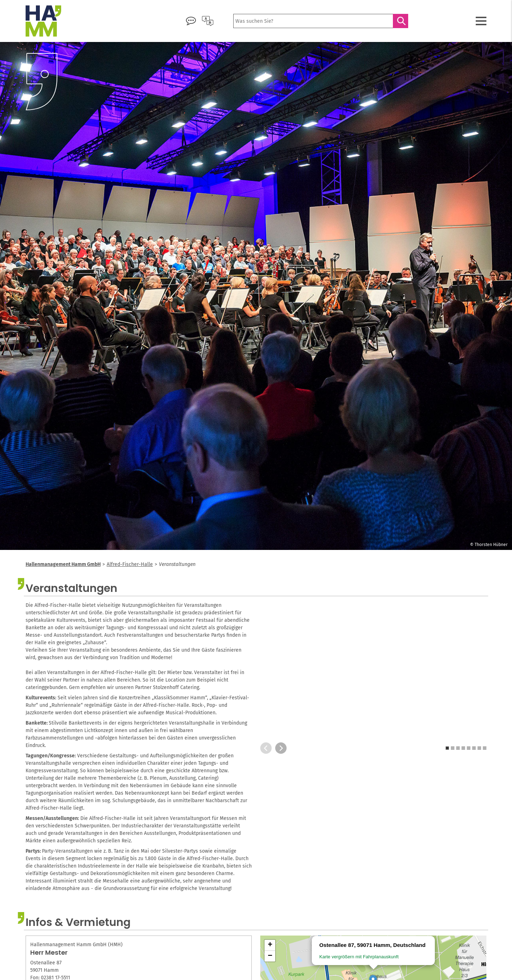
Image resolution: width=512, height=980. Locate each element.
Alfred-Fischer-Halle (130, 564)
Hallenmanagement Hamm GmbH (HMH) (76, 945)
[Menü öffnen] (481, 21)
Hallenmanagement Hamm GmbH (63, 564)
